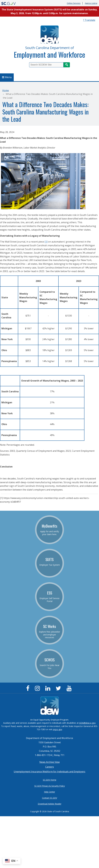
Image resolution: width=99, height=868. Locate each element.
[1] (46, 242)
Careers (50, 767)
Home (6, 90)
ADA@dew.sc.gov (87, 723)
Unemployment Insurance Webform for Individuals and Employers (50, 772)
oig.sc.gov (57, 729)
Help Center (50, 792)
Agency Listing (91, 3)
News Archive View (50, 762)
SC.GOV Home (50, 780)
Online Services (74, 3)
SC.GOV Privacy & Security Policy (50, 786)
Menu (7, 77)
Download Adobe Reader (50, 804)
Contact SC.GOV (50, 798)
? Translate (89, 20)
